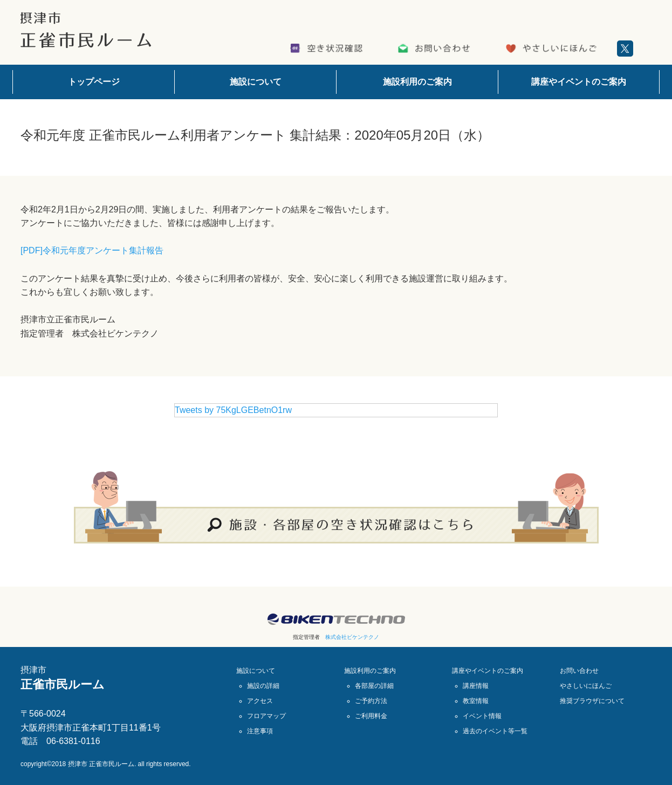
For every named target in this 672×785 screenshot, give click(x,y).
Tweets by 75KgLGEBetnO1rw (233, 410)
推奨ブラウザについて (592, 701)
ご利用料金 (371, 716)
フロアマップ (266, 716)
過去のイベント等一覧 (495, 731)
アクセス (260, 701)
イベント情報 (482, 716)
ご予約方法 (371, 701)
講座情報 (476, 686)
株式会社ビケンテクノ (352, 637)
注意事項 (260, 731)
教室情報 (476, 701)
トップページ (94, 82)
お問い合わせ (579, 671)
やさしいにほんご (586, 686)
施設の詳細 (263, 686)
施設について (256, 82)
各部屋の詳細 (374, 686)
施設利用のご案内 (417, 82)
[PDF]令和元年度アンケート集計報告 (92, 250)
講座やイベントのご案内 (579, 82)
